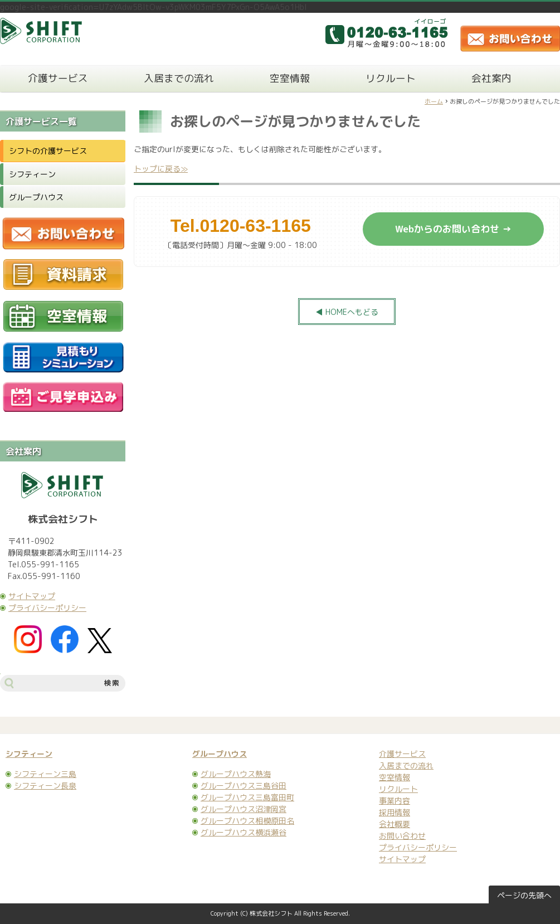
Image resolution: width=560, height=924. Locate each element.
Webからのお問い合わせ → (453, 229)
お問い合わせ (402, 836)
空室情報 (290, 78)
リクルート (391, 78)
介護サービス (58, 78)
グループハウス (36, 197)
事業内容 (395, 801)
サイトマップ (32, 596)
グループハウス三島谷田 (244, 786)
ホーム (434, 101)
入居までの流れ (179, 78)
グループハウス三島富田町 (247, 797)
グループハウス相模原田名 (247, 821)
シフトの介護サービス (48, 151)
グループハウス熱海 (236, 774)
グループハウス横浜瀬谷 (244, 832)
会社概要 (395, 824)
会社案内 (491, 78)
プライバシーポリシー (47, 608)
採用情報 (395, 812)
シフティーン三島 (45, 774)
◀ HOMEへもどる (347, 312)
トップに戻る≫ (161, 169)
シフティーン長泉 (45, 786)
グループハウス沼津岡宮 (244, 809)
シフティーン (32, 174)
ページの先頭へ (524, 895)
